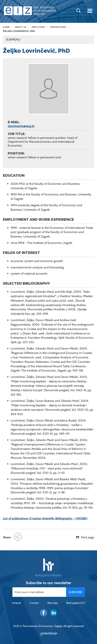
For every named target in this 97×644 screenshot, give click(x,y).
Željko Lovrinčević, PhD (19, 31)
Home (6, 27)
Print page (88, 537)
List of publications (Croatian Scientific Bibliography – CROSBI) (45, 518)
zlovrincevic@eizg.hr (21, 126)
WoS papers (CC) (76, 603)
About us (21, 27)
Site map (52, 603)
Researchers (58, 27)
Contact (34, 603)
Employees (38, 27)
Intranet (16, 603)
